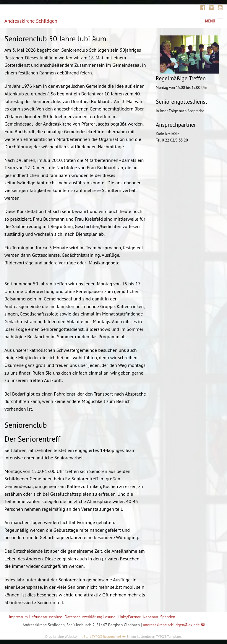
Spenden (168, 617)
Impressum (18, 617)
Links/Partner (129, 617)
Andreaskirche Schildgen (31, 21)
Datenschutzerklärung (83, 617)
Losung (109, 617)
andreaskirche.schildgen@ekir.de (171, 625)
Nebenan (150, 617)
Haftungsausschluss (46, 617)
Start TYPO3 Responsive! (102, 636)
